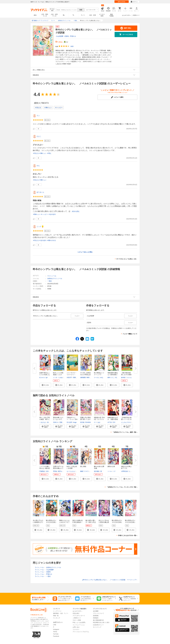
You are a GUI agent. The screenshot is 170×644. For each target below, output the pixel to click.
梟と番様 (83, 466)
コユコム (129, 377)
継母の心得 (111, 466)
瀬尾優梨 (83, 377)
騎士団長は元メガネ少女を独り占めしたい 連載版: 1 (51, 523)
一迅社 (50, 281)
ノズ (114, 471)
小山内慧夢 (60, 36)
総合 (35, 15)
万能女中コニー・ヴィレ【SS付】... (72, 419)
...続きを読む (75, 211)
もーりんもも (71, 471)
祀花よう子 (119, 377)
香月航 (82, 422)
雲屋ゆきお (63, 422)
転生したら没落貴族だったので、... (58, 375)
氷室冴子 (69, 377)
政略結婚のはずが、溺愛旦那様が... (113, 419)
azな (102, 377)
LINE (55, 625)
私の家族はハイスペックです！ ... (99, 375)
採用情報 (96, 616)
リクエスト (76, 629)
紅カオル (42, 377)
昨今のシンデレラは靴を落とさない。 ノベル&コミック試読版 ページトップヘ (110, 580)
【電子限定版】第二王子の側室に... (126, 375)
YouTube (56, 634)
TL (73, 15)
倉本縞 (123, 377)
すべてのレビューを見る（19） (127, 259)
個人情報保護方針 (98, 620)
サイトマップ (97, 627)
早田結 (55, 471)
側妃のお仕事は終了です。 (126, 467)
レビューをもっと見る (85, 252)
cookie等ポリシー (98, 625)
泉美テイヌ (51, 422)
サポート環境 (77, 620)
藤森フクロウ (84, 471)
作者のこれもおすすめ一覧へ (128, 535)
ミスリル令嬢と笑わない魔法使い (45, 468)
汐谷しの (49, 471)
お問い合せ (76, 627)
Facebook (56, 636)
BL (64, 15)
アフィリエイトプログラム (81, 632)
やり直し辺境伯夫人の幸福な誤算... (85, 375)
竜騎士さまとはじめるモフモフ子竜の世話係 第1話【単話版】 (65, 523)
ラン (38, 116)
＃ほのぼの (52, 214)
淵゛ (102, 471)
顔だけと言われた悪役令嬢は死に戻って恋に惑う (104, 523)
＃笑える (38, 108)
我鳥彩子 (76, 377)
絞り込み (52, 10)
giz (47, 377)
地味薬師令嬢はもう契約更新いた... (113, 375)
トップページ (57, 611)
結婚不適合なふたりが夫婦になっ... (45, 375)
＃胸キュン (48, 108)
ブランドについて (98, 613)
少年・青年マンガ (45, 15)
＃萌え (49, 153)
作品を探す (76, 613)
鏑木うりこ (111, 377)
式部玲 (67, 36)
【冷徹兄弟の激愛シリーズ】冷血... (126, 419)
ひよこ (39, 136)
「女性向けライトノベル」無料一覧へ (125, 432)
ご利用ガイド (136, 15)
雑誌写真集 (112, 15)
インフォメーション (79, 625)
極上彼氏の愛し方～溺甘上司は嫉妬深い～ (91, 522)
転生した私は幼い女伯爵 (72, 467)
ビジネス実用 (102, 15)
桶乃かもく (62, 471)
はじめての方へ (126, 15)
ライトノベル (52, 276)
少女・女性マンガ (54, 15)
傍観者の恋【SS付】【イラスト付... (99, 419)
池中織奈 (97, 471)
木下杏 (110, 422)
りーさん (97, 377)
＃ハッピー (59, 108)
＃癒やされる (51, 240)
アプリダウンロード (79, 616)
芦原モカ (73, 36)
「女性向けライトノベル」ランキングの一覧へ (122, 487)
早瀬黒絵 (42, 471)
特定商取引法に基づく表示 (101, 622)
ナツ (95, 422)
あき (99, 422)
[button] (45, 385)
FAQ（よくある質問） (79, 622)
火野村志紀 (125, 471)
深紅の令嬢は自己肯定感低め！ (78, 521)
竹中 (114, 422)
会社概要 (96, 611)
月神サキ (56, 422)
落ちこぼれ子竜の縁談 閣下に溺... (45, 419)
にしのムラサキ (126, 422)
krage (75, 422)
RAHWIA (88, 422)
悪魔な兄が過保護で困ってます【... (85, 419)
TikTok (55, 632)
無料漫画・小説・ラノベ (61, 613)
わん (38, 166)
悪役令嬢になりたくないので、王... (58, 419)
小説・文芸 (92, 15)
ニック (39, 226)
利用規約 (96, 618)
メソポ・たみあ (58, 377)
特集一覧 (56, 616)
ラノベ (83, 15)
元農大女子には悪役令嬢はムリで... (58, 468)
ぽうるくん (40, 192)
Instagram (56, 629)
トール (110, 471)
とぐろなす (132, 471)
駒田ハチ (89, 377)
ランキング (57, 618)
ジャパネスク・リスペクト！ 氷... (72, 375)
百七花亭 (69, 422)
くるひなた (43, 422)
